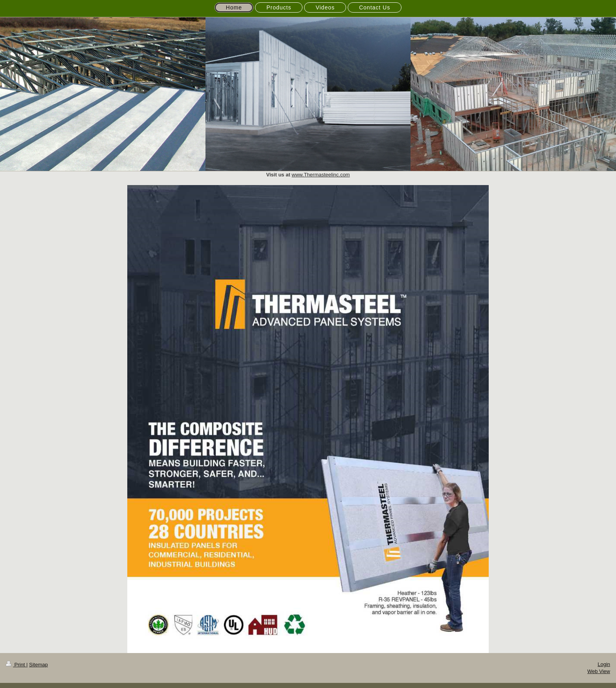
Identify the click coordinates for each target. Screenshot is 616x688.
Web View (599, 671)
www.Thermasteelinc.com (321, 175)
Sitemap (38, 665)
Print (16, 665)
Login (604, 664)
